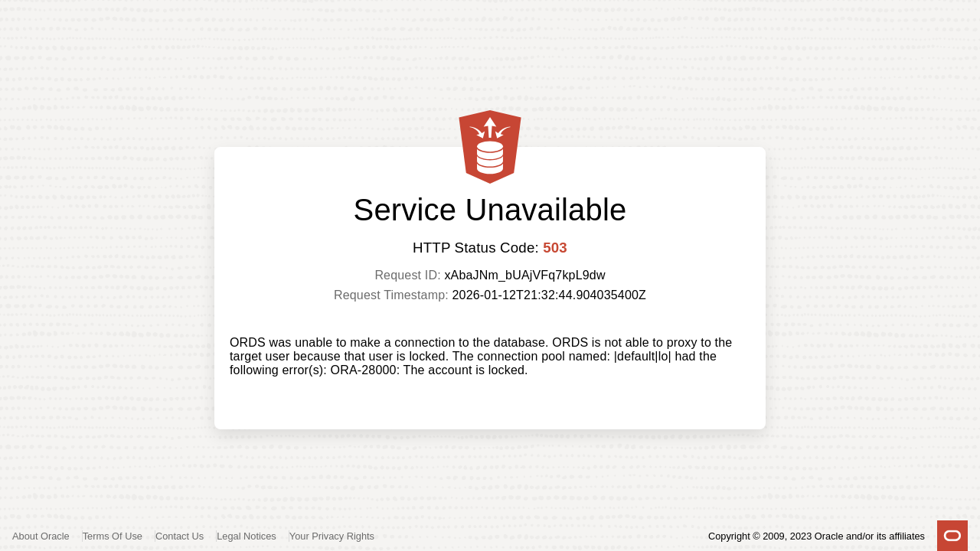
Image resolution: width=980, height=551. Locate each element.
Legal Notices (247, 536)
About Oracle (41, 536)
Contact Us (180, 536)
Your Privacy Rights (332, 536)
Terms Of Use (113, 536)
